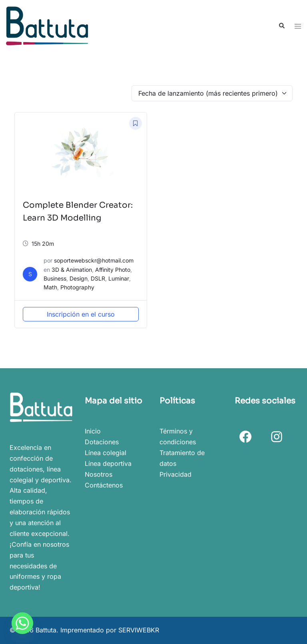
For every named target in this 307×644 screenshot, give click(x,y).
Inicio (93, 431)
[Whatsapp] (22, 623)
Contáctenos (104, 485)
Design (79, 278)
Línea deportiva (108, 463)
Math (50, 287)
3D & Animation (72, 270)
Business (55, 278)
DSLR (98, 278)
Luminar (119, 278)
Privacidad (175, 474)
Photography (77, 287)
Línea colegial (106, 453)
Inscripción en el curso (81, 314)
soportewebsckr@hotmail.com (94, 260)
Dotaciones (102, 442)
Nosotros (99, 474)
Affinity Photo (113, 270)
